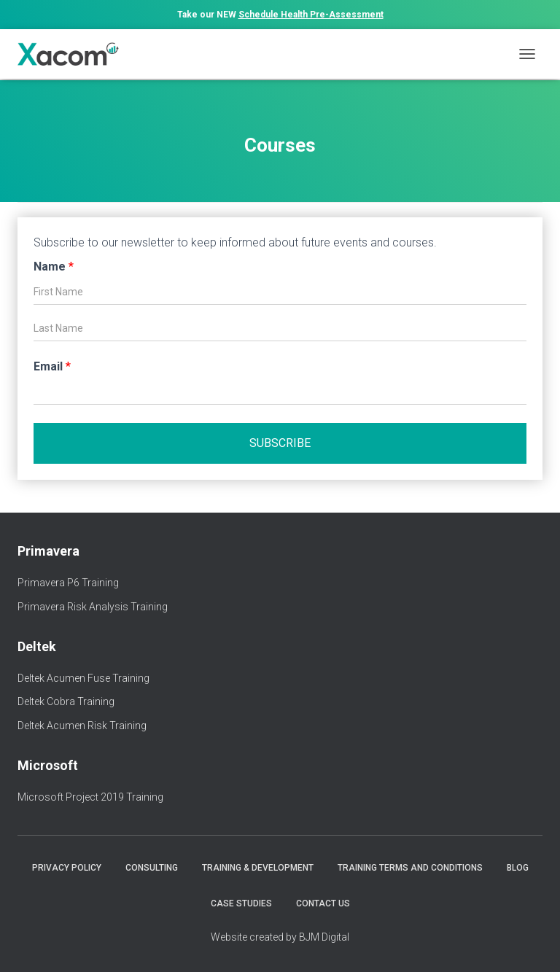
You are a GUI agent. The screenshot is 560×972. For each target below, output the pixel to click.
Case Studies (241, 903)
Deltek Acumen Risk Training (82, 726)
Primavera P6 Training (68, 583)
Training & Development (258, 868)
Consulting (152, 868)
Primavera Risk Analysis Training (93, 607)
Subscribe (280, 443)
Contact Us (323, 903)
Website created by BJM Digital (280, 937)
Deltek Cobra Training (66, 701)
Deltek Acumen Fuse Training (83, 678)
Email (52, 366)
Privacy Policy (67, 868)
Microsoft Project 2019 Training (90, 797)
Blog (518, 868)
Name (54, 267)
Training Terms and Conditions (410, 868)
